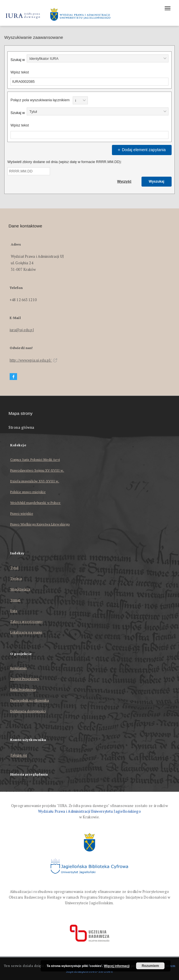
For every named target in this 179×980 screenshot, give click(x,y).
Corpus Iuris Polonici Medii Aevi (35, 460)
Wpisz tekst (20, 72)
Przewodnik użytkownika (30, 700)
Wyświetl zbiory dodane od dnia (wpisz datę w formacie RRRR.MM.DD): (64, 162)
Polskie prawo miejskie (28, 492)
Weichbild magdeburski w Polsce (36, 503)
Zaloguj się (19, 755)
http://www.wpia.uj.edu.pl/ (34, 360)
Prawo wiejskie (22, 513)
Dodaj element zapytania (141, 150)
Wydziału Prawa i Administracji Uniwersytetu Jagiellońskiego (89, 811)
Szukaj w (18, 60)
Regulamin (18, 668)
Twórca (16, 578)
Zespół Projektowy (25, 679)
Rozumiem (150, 966)
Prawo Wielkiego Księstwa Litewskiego (40, 524)
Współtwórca (20, 589)
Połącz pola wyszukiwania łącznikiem (40, 100)
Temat (15, 600)
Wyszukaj (157, 181)
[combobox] (98, 58)
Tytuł (14, 568)
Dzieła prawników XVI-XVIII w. (35, 481)
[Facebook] (13, 377)
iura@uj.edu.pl (22, 330)
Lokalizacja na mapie (26, 632)
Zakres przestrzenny (26, 621)
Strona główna (21, 427)
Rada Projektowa (23, 689)
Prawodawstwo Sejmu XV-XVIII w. (37, 470)
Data (14, 611)
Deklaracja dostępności (28, 711)
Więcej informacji (117, 966)
